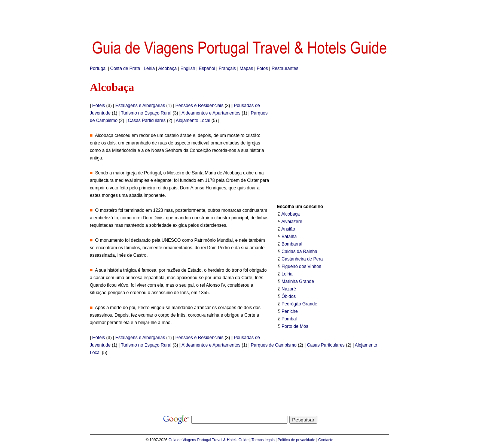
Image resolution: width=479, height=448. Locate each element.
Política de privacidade (297, 440)
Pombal (289, 319)
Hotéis (98, 106)
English (188, 68)
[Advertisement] (239, 17)
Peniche (289, 311)
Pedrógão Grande (299, 304)
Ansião (288, 229)
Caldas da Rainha (299, 252)
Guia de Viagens (182, 440)
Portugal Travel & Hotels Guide (223, 440)
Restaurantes (285, 68)
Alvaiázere (292, 222)
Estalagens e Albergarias (140, 106)
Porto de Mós (295, 326)
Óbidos (289, 296)
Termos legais (263, 440)
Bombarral (292, 244)
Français (227, 68)
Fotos (262, 68)
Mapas (246, 68)
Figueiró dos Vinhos (301, 266)
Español (207, 68)
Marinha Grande (298, 281)
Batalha (289, 237)
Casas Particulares (147, 121)
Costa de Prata (125, 68)
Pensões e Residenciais (199, 106)
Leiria (149, 68)
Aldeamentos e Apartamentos (211, 113)
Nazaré (289, 289)
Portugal (98, 68)
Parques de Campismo (274, 345)
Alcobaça (167, 68)
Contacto (326, 440)
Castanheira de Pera (302, 259)
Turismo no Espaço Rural (146, 113)
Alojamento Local (193, 121)
